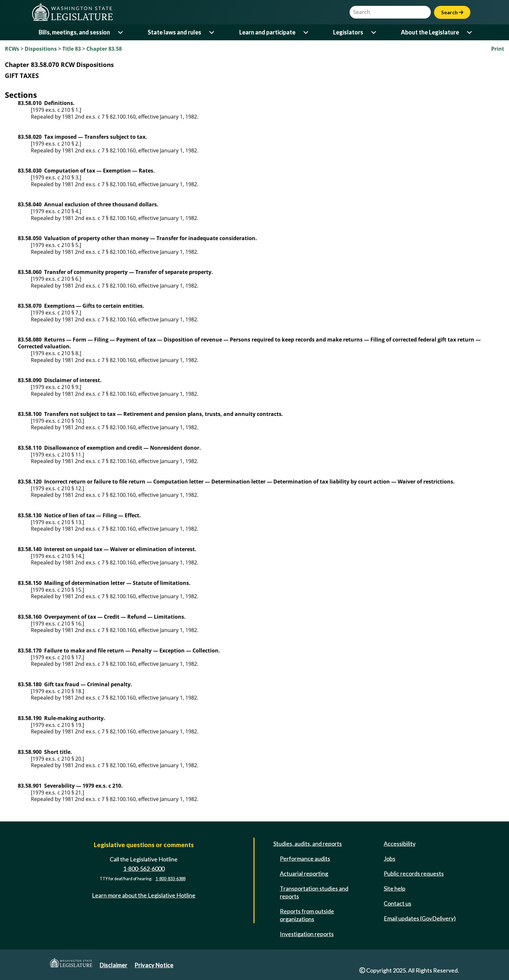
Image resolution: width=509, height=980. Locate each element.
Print (498, 49)
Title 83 (72, 49)
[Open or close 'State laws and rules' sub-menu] (212, 32)
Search (452, 12)
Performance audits (305, 858)
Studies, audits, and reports (308, 844)
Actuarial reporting (304, 873)
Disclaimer (113, 965)
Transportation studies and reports (314, 892)
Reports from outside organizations (307, 915)
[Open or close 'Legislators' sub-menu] (374, 32)
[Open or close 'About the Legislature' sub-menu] (470, 32)
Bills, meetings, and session (74, 32)
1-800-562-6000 (144, 869)
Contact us (397, 903)
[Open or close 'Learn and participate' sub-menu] (306, 32)
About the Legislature (430, 32)
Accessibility (400, 844)
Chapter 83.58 (104, 49)
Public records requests (414, 873)
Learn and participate (267, 32)
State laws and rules (174, 32)
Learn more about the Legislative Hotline (144, 895)
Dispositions (41, 49)
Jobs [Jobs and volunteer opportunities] (390, 858)
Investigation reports (307, 934)
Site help (395, 888)
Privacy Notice (154, 965)
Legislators (348, 32)
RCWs (12, 49)
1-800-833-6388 (170, 879)
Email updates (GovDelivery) (420, 918)
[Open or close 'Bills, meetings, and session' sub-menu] (121, 32)
